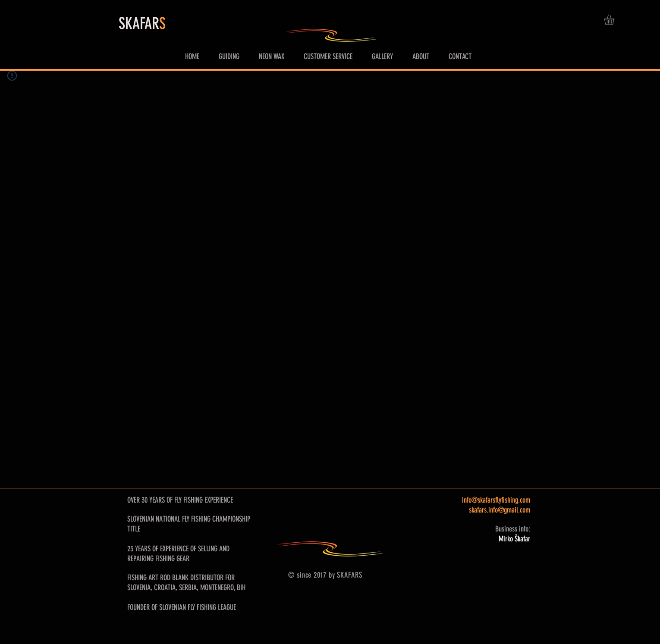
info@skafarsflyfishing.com (496, 500)
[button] (615, 20)
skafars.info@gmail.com (500, 510)
